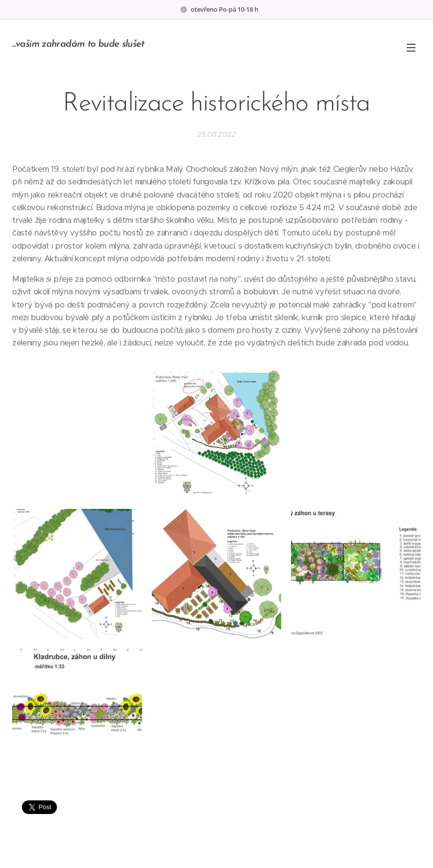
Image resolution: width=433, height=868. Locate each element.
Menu (411, 48)
